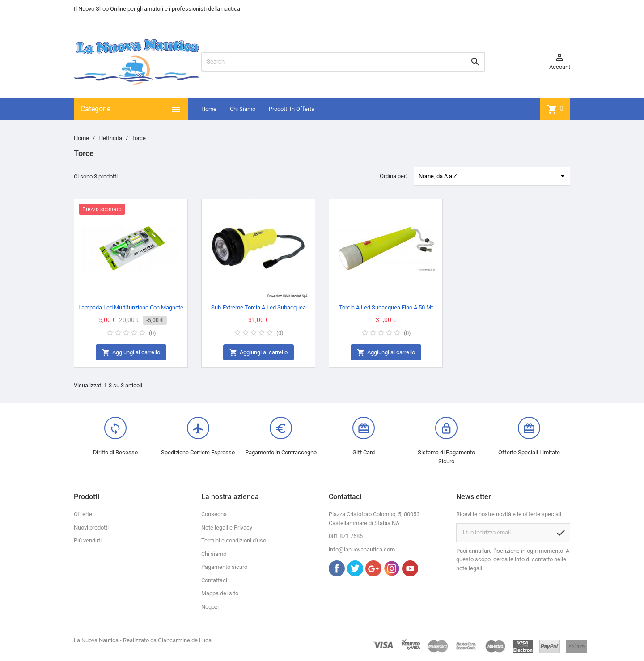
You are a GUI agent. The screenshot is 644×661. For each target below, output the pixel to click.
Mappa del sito (220, 593)
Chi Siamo (243, 109)
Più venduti (88, 540)
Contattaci (214, 580)
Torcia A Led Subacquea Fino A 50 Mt (386, 307)
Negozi (210, 607)
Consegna (214, 514)
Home (209, 109)
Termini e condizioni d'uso (234, 540)
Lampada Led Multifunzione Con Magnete (131, 307)
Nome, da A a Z (493, 176)
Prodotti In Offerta (292, 109)
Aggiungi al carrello (131, 353)
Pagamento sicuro (224, 567)
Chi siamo (214, 554)
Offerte (83, 514)
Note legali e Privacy (227, 528)
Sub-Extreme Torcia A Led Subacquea (258, 307)
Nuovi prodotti (91, 528)
